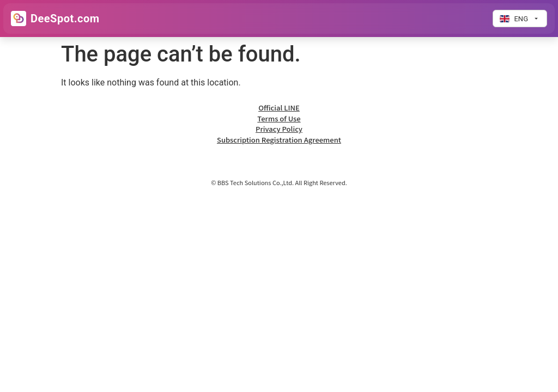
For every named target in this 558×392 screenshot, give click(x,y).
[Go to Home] (55, 19)
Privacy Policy (279, 129)
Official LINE (279, 108)
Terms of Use (279, 118)
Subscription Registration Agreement (279, 140)
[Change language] (520, 19)
